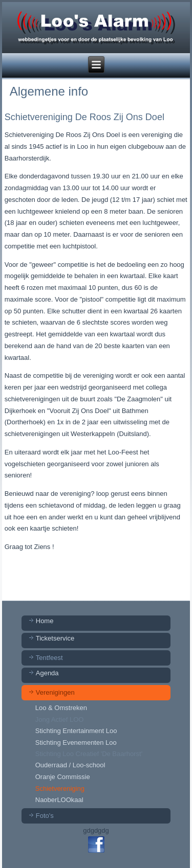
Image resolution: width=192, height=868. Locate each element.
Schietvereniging (60, 789)
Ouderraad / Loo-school (70, 765)
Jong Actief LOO (60, 719)
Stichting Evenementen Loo (76, 743)
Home (45, 621)
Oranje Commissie (63, 777)
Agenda (47, 673)
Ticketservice (55, 638)
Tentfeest (49, 658)
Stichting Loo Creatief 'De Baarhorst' (89, 754)
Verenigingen (55, 692)
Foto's (45, 816)
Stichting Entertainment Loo (76, 731)
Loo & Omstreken (61, 708)
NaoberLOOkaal (59, 800)
